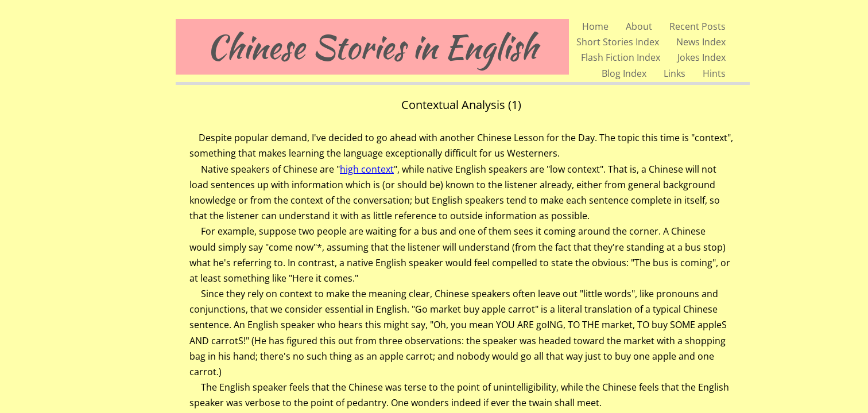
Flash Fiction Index (621, 57)
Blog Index (624, 73)
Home (595, 26)
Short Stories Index (618, 42)
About (639, 26)
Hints (714, 73)
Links (675, 73)
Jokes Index (702, 57)
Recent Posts (697, 26)
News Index (701, 42)
